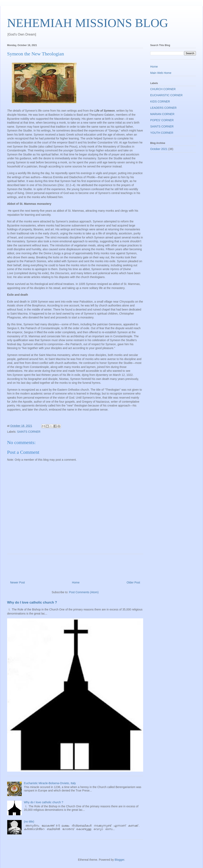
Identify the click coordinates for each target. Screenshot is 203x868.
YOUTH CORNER (162, 133)
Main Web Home (161, 73)
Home (76, 582)
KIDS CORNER (160, 101)
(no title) (29, 822)
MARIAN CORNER (162, 114)
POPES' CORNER (162, 120)
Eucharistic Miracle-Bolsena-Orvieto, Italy (50, 783)
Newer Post (17, 582)
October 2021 (159, 149)
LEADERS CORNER (163, 108)
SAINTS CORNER (29, 432)
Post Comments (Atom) (84, 592)
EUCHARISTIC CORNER (166, 95)
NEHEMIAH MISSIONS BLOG (88, 23)
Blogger (119, 860)
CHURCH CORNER (163, 89)
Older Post (133, 582)
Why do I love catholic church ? (32, 602)
